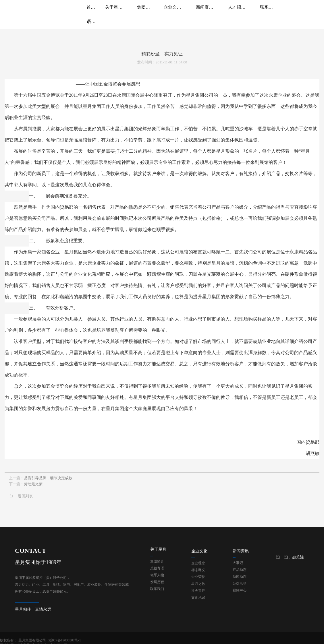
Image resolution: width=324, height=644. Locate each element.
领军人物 (157, 563)
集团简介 (157, 549)
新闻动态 (240, 564)
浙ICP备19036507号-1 (65, 636)
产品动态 (240, 557)
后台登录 (279, 636)
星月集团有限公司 (32, 636)
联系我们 (157, 577)
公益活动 (240, 571)
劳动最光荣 (33, 483)
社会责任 (198, 578)
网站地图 (262, 636)
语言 (292, 11)
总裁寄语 (157, 556)
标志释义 (198, 558)
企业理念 (198, 551)
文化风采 (198, 585)
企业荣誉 (198, 565)
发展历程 (157, 570)
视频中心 (240, 578)
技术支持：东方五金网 (305, 636)
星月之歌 (198, 571)
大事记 (238, 550)
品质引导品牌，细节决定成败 (48, 477)
